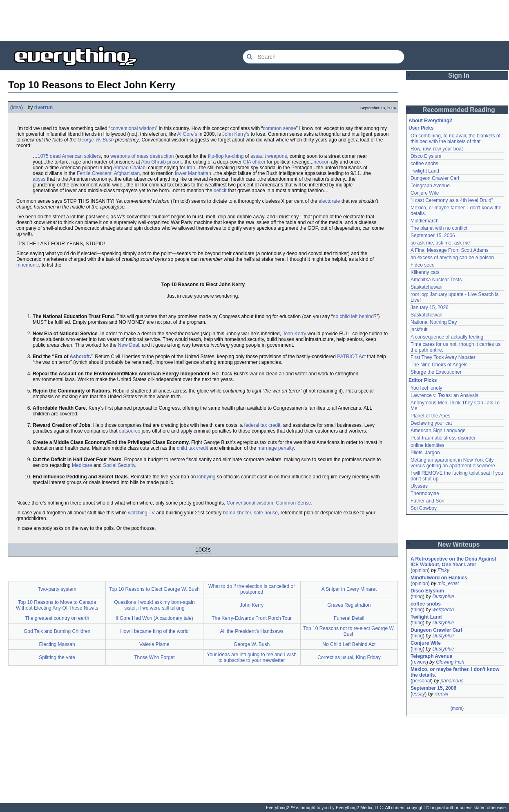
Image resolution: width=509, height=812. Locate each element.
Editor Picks (423, 380)
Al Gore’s (187, 134)
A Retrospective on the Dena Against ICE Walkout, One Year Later (453, 562)
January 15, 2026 (430, 307)
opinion (420, 570)
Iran (191, 168)
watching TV (141, 513)
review (419, 662)
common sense (279, 128)
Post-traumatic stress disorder (443, 438)
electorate (329, 201)
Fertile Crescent (94, 173)
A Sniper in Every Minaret (349, 589)
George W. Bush (96, 140)
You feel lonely (426, 388)
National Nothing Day (434, 322)
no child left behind (353, 316)
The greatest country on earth (57, 618)
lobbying (207, 477)
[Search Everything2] (324, 57)
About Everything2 (430, 121)
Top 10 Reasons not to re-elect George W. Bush (349, 631)
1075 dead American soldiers (69, 156)
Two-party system (57, 589)
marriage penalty (276, 448)
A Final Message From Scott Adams (450, 250)
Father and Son (428, 501)
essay (419, 694)
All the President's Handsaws (252, 631)
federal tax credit (262, 425)
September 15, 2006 (433, 236)
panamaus (452, 681)
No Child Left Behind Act (349, 644)
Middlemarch (425, 221)
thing (417, 597)
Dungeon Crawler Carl (435, 178)
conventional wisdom (133, 128)
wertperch (443, 610)
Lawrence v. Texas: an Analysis (444, 395)
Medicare (82, 465)
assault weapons (269, 156)
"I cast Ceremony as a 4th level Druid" (452, 200)
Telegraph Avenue (430, 186)
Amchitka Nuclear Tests (436, 280)
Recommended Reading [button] (459, 110)
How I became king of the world (154, 631)
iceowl (441, 694)
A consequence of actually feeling (447, 337)
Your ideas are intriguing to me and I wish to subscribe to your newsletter (252, 657)
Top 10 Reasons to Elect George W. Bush (154, 589)
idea (17, 108)
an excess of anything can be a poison (452, 258)
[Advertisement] (254, 20)
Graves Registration (349, 605)
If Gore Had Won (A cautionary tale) (154, 618)
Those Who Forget (154, 657)
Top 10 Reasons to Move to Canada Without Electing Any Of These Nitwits (57, 605)
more (457, 708)
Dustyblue (443, 597)
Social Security (119, 465)
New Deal (129, 345)
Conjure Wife (425, 193)
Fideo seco (423, 265)
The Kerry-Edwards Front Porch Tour (252, 618)
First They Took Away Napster (443, 357)
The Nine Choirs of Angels (439, 365)
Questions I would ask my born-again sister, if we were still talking (154, 605)
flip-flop (216, 156)
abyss (39, 179)
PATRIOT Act (351, 357)
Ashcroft (79, 357)
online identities (428, 445)
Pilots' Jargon (425, 453)
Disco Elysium (426, 156)
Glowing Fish (450, 662)
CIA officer (254, 162)
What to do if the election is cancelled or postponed (252, 589)
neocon (322, 162)
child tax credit (193, 448)
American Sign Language (438, 431)
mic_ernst (448, 583)
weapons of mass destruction (142, 156)
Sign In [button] (459, 75)
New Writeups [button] (459, 544)
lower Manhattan (193, 173)
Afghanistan (127, 173)
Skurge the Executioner (436, 372)
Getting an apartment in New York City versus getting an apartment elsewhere (453, 463)
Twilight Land (425, 171)
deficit (220, 191)
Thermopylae (425, 493)
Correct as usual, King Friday (349, 657)
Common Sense (294, 503)
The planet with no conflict (439, 228)
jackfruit (419, 330)
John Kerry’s (236, 134)
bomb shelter (237, 513)
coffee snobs (424, 164)
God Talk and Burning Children (57, 631)
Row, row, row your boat (437, 149)
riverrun (44, 108)
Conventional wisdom (250, 503)
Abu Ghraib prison (161, 162)
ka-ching (234, 156)
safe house (266, 513)
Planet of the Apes (430, 416)
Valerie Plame (154, 644)
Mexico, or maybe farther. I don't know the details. (455, 672)
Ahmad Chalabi (130, 168)
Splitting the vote (57, 657)
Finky (443, 570)
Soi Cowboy (424, 508)
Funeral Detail (349, 618)
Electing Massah (57, 644)
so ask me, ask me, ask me (440, 243)
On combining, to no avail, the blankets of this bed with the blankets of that (455, 139)
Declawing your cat (431, 423)
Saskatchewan (426, 287)
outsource (130, 431)
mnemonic (28, 265)
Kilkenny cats (425, 272)
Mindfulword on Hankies (439, 578)
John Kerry (294, 334)
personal (422, 681)
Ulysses (419, 486)
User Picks (421, 128)
